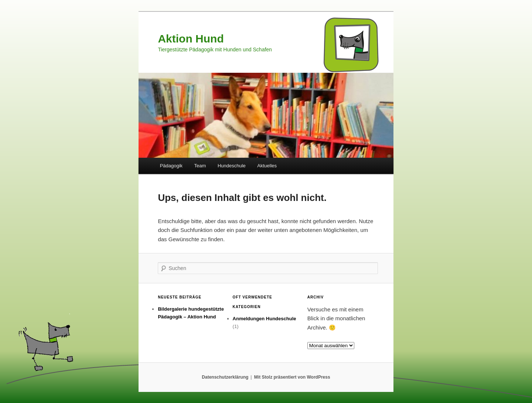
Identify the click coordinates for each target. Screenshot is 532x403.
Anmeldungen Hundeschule (265, 319)
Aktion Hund (191, 39)
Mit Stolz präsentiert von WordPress (292, 377)
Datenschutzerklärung (225, 377)
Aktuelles (267, 166)
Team (200, 166)
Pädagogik (171, 166)
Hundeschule (232, 166)
